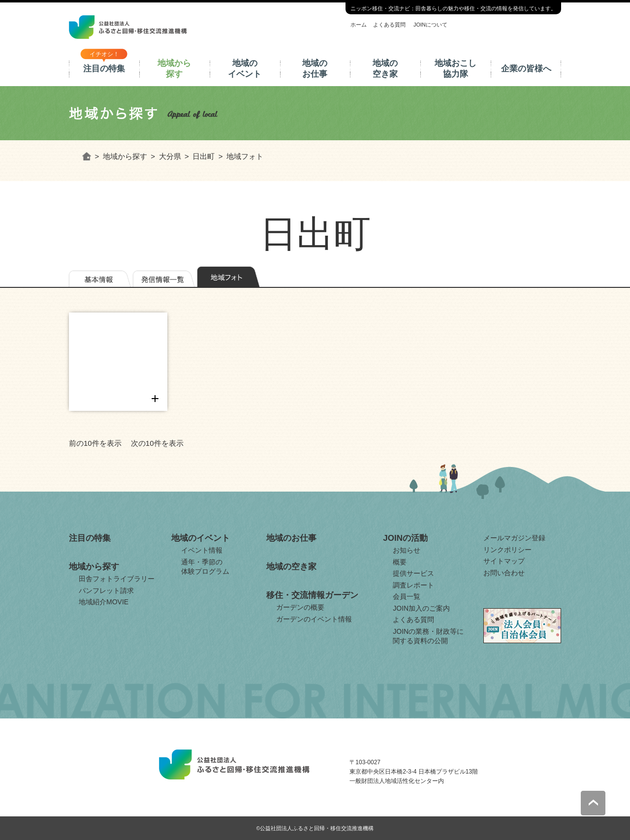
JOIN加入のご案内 (421, 608)
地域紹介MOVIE (104, 602)
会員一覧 (407, 596)
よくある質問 (389, 25)
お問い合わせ (504, 573)
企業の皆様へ (526, 69)
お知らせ (407, 550)
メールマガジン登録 (514, 538)
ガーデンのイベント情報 (314, 619)
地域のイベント (245, 69)
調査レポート (413, 585)
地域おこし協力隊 (456, 69)
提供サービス (413, 573)
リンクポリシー (507, 550)
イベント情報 (202, 550)
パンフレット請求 (106, 591)
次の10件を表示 (157, 443)
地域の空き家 (385, 69)
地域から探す (174, 69)
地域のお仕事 (315, 69)
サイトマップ (504, 561)
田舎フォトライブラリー (117, 579)
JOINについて (430, 25)
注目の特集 (104, 69)
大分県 (170, 156)
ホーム (359, 25)
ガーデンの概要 (300, 607)
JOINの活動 (405, 538)
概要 (400, 562)
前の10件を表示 (95, 443)
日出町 (204, 156)
